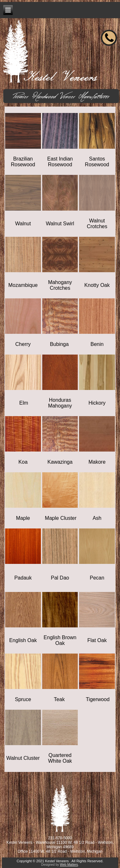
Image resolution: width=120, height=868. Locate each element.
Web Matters (69, 865)
